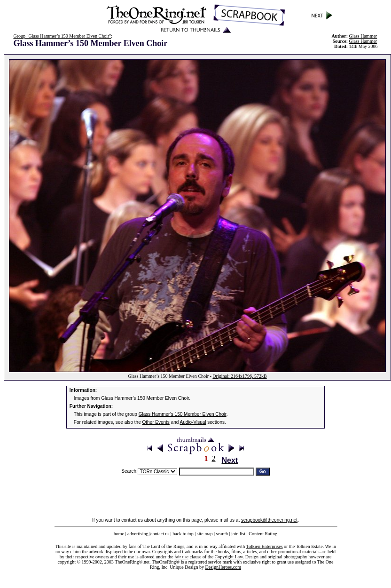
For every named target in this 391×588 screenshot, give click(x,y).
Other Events (156, 422)
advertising (138, 534)
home (119, 534)
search (222, 534)
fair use (181, 557)
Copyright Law (229, 557)
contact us (160, 534)
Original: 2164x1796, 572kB (239, 376)
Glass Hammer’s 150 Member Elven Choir (183, 414)
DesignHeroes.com (223, 567)
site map (205, 534)
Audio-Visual (193, 422)
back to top (183, 534)
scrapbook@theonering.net (269, 520)
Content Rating (263, 534)
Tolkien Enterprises (265, 546)
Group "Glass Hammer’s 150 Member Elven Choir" (62, 36)
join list (238, 534)
